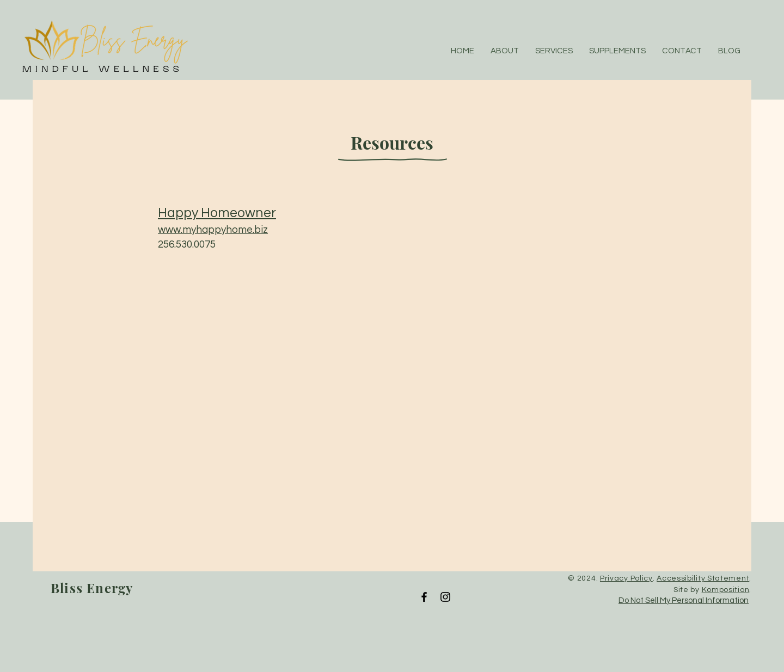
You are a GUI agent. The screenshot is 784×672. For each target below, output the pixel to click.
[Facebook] (424, 597)
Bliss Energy (92, 588)
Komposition (726, 590)
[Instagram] (445, 597)
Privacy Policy (626, 578)
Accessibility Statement (703, 578)
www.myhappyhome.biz (213, 230)
